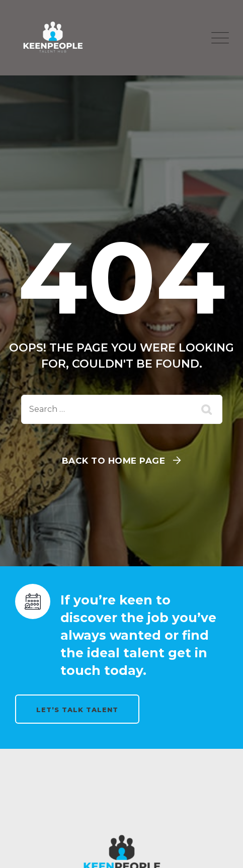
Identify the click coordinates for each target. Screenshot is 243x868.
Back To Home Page (114, 461)
